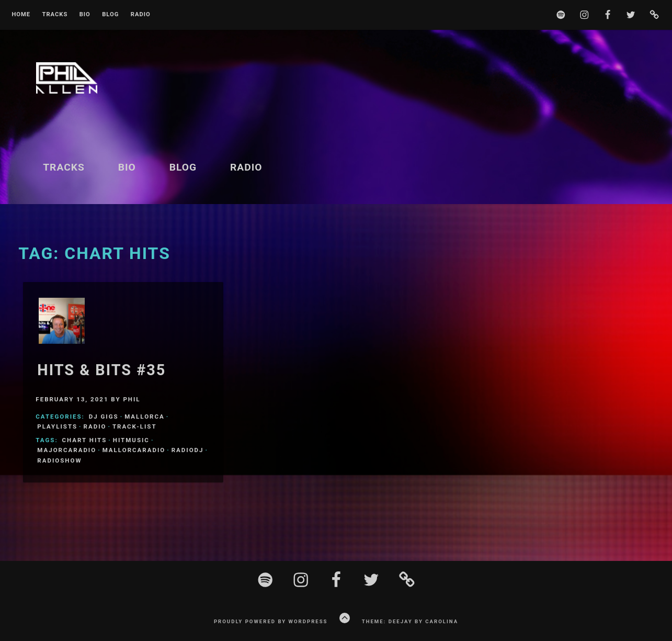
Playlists (57, 426)
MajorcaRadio (67, 450)
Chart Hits (85, 440)
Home (21, 15)
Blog (110, 15)
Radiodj (188, 450)
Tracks (55, 15)
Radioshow (59, 460)
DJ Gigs (104, 417)
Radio (141, 15)
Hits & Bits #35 (101, 370)
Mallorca (145, 417)
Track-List (135, 426)
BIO (85, 15)
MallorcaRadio (134, 450)
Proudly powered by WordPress (271, 621)
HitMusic (131, 440)
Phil (132, 399)
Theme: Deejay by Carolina (410, 621)
